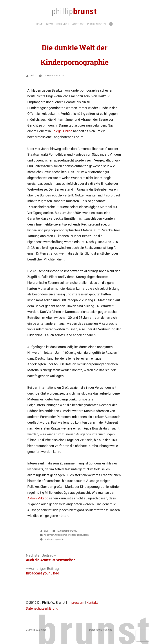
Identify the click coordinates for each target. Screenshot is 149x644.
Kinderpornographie (54, 539)
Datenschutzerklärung (42, 608)
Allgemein (49, 535)
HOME (39, 24)
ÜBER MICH (62, 24)
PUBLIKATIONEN (96, 24)
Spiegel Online (62, 131)
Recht (86, 535)
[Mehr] (111, 24)
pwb (32, 76)
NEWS (50, 24)
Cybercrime (61, 535)
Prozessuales (75, 535)
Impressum (76, 603)
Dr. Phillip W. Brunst (36, 630)
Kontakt (92, 603)
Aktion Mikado (38, 498)
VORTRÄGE (78, 24)
